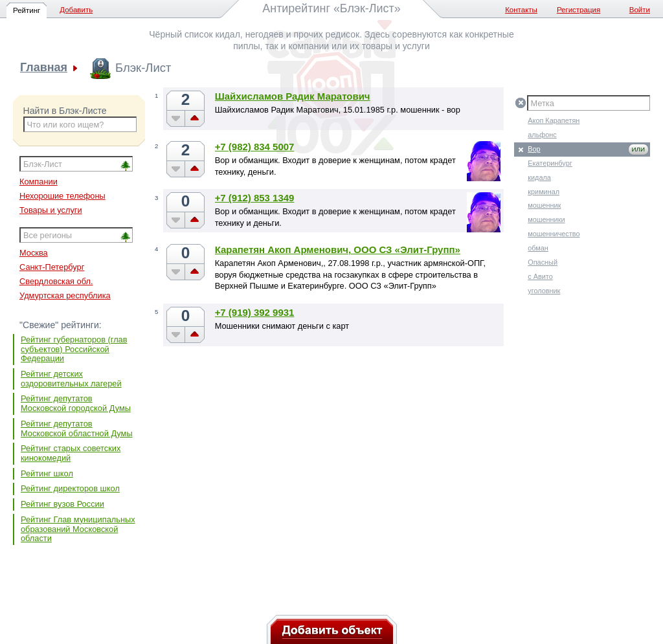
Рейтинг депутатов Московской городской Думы (76, 403)
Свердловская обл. (56, 281)
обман (538, 248)
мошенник (544, 205)
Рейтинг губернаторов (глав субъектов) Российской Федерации (74, 349)
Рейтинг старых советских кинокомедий (71, 453)
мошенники (546, 219)
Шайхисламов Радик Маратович (293, 96)
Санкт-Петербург (52, 267)
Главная (44, 68)
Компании (39, 182)
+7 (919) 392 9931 (255, 312)
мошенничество (554, 234)
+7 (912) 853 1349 (255, 198)
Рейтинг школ (47, 473)
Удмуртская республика (65, 295)
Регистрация (579, 10)
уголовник (544, 291)
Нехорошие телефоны (62, 196)
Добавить (76, 10)
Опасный (543, 262)
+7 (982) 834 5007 (255, 147)
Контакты (521, 10)
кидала (539, 177)
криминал (544, 192)
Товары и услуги (51, 210)
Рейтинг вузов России (62, 504)
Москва (34, 253)
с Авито (540, 276)
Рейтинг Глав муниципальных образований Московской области (78, 529)
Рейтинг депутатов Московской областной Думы (77, 428)
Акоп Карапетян (554, 120)
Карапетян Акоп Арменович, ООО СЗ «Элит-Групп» (338, 250)
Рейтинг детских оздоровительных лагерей (71, 379)
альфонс (542, 135)
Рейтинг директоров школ (70, 488)
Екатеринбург (550, 163)
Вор (534, 149)
